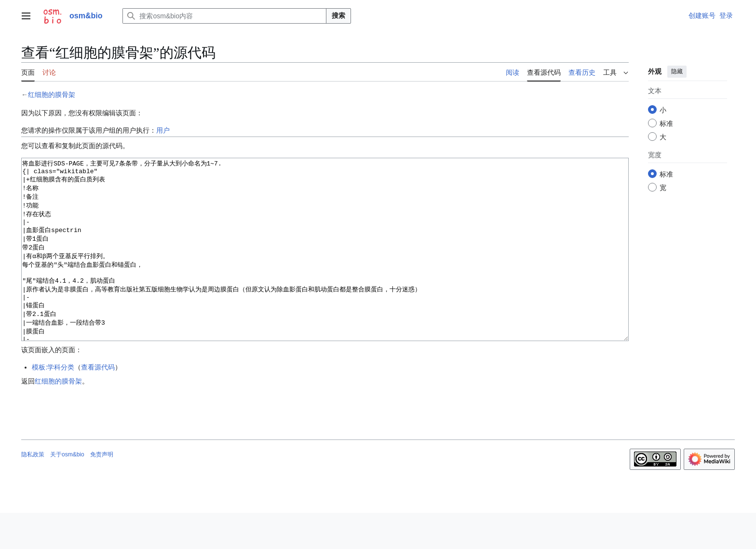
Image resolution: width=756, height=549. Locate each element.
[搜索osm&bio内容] (224, 16)
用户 (163, 130)
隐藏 (677, 71)
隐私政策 (33, 491)
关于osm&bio (67, 491)
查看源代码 (98, 403)
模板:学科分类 (53, 403)
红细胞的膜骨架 (52, 95)
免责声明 (102, 491)
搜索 (338, 15)
